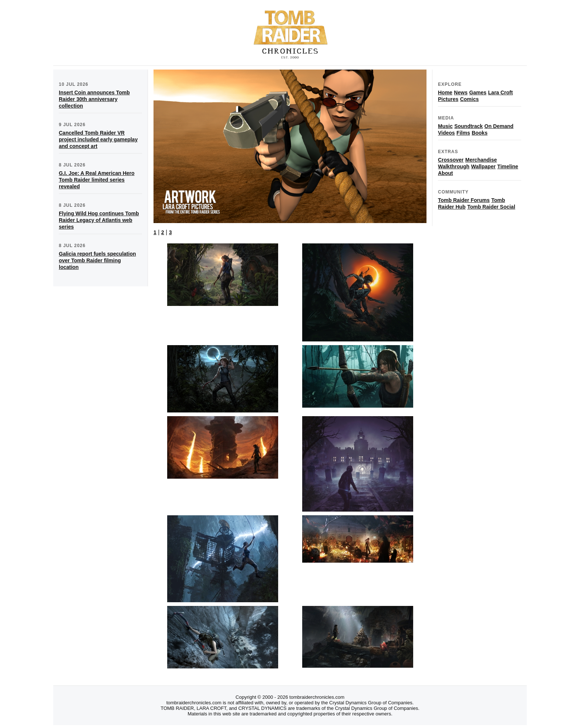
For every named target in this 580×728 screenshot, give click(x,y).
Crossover (451, 160)
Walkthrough (454, 166)
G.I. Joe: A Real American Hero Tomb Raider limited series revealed (97, 180)
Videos (446, 133)
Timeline (508, 166)
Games (478, 92)
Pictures (448, 99)
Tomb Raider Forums (464, 200)
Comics (470, 99)
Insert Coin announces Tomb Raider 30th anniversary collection (94, 99)
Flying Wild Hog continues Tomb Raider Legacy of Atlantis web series (99, 220)
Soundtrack (468, 126)
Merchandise (481, 160)
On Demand (499, 126)
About (445, 173)
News (461, 92)
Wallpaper (483, 166)
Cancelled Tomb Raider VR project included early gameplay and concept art (98, 139)
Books (480, 133)
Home (445, 92)
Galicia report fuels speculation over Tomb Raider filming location (97, 260)
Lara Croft (501, 92)
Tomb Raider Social (491, 207)
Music (445, 126)
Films (463, 133)
